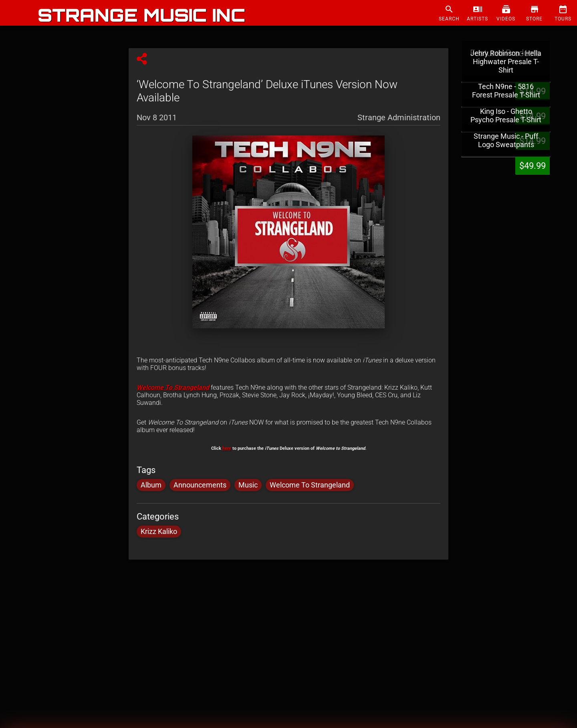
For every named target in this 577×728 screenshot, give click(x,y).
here (227, 448)
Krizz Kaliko (159, 532)
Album (151, 485)
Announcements (200, 485)
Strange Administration (399, 117)
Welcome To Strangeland (173, 387)
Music (248, 485)
